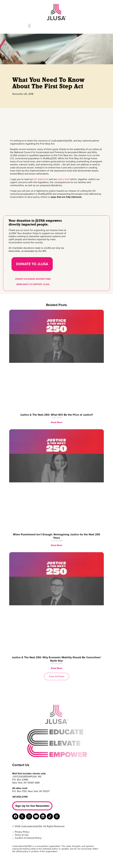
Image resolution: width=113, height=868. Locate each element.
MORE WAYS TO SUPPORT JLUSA (33, 284)
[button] (29, 26)
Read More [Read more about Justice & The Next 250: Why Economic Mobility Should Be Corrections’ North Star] (57, 668)
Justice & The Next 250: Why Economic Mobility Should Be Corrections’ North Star (56, 659)
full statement (41, 179)
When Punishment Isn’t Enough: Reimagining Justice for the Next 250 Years (56, 536)
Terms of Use (22, 835)
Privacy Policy (22, 832)
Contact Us (21, 765)
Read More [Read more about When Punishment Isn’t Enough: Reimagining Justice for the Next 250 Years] (57, 545)
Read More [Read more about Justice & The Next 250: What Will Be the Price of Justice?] (57, 422)
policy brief (64, 179)
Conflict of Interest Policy (28, 838)
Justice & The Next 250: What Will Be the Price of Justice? (56, 415)
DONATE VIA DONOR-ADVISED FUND (33, 279)
